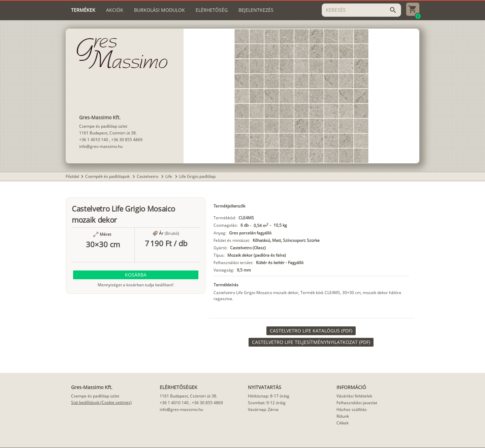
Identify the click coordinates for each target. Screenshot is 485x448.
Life (169, 176)
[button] (136, 275)
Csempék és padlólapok (108, 176)
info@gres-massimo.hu (101, 146)
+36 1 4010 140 (94, 140)
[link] (311, 331)
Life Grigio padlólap (197, 176)
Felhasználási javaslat (357, 403)
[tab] (83, 10)
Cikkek (343, 423)
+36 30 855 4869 (127, 140)
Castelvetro (148, 176)
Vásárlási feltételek (354, 396)
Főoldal (72, 176)
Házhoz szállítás (352, 409)
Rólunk (343, 416)
